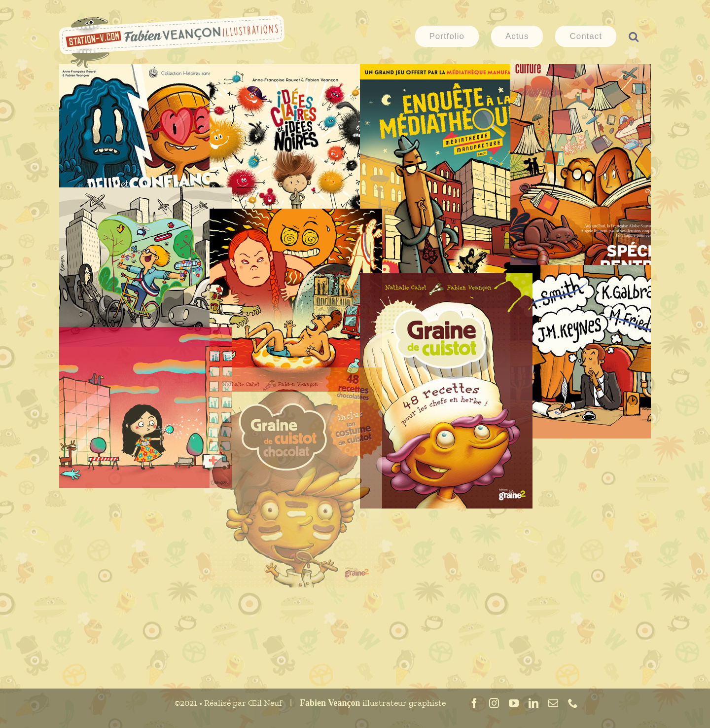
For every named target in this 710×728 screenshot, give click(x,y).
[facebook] (474, 703)
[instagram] (494, 703)
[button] (634, 36)
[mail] (553, 703)
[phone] (573, 703)
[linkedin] (533, 703)
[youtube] (514, 703)
